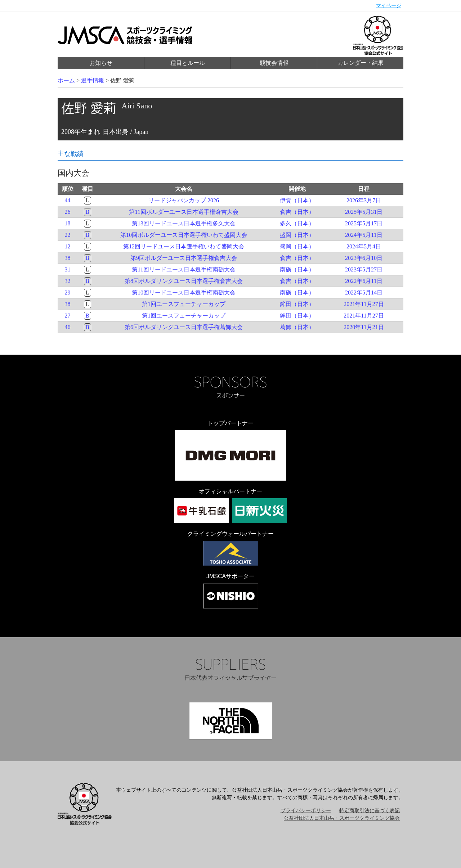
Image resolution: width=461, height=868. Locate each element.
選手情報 (93, 80)
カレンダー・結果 (361, 63)
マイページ (389, 6)
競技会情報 (274, 63)
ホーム (66, 80)
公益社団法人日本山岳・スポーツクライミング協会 (342, 818)
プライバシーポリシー (306, 811)
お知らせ (101, 63)
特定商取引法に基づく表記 (370, 811)
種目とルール (188, 63)
